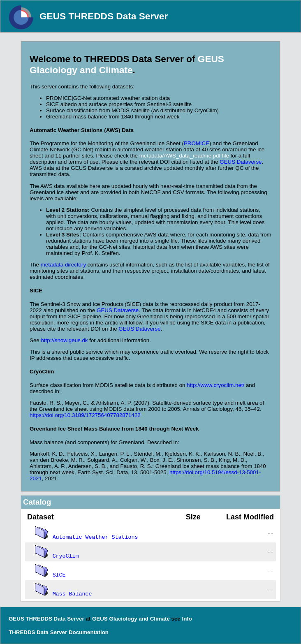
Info (187, 619)
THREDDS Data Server (38, 632)
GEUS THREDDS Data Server (104, 16)
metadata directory (63, 265)
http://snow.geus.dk (64, 340)
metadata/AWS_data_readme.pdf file (184, 156)
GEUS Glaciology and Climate (127, 64)
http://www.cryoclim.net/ (215, 385)
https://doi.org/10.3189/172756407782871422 (85, 415)
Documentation (89, 632)
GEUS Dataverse (241, 162)
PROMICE (197, 143)
